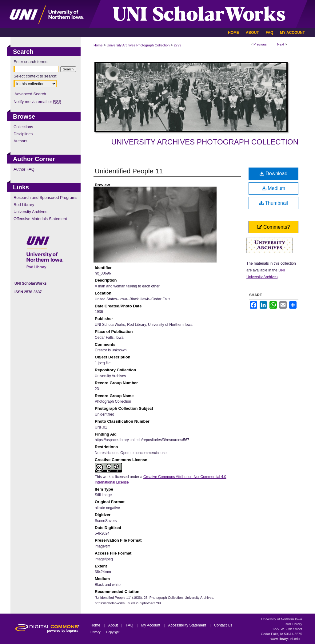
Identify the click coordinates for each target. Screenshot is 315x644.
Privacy (96, 632)
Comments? (274, 227)
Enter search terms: (31, 62)
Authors (20, 141)
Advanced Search (30, 94)
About (114, 625)
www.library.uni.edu (285, 639)
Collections (23, 127)
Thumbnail (273, 203)
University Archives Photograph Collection (138, 45)
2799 (177, 45)
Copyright (113, 632)
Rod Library (24, 205)
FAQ (130, 625)
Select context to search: (35, 76)
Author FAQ (24, 169)
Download (274, 174)
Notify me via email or (37, 102)
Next (281, 44)
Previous (260, 44)
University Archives (30, 212)
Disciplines (23, 134)
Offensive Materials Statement (40, 219)
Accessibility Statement (188, 625)
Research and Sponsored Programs (45, 198)
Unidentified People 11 (129, 171)
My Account (151, 625)
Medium (273, 188)
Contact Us (223, 625)
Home (98, 45)
